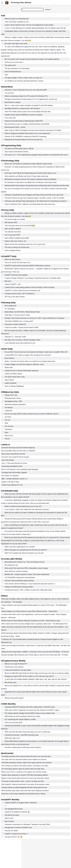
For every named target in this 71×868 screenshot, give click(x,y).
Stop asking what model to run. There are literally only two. (25, 562)
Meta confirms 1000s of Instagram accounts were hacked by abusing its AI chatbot (33, 130)
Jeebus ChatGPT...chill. (13, 284)
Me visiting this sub (11, 565)
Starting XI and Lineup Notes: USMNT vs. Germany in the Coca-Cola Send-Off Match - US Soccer (35, 652)
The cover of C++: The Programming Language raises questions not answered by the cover (36, 155)
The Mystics (9, 408)
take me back (9, 821)
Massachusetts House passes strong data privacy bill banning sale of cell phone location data (37, 186)
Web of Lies (9, 436)
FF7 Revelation (10, 309)
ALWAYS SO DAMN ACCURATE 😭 (17, 812)
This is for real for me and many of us (17, 263)
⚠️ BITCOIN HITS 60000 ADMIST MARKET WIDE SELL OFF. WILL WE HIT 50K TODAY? (36, 679)
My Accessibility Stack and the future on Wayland (18, 451)
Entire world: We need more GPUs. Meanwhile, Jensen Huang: (26, 568)
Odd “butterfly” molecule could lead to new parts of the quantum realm (25, 784)
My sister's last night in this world (16, 44)
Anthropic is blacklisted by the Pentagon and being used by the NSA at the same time (34, 195)
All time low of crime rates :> (14, 62)
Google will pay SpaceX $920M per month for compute (23, 115)
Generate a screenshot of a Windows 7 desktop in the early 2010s (27, 824)
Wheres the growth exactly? (14, 698)
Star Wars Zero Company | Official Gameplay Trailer (23, 340)
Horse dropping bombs (13, 250)
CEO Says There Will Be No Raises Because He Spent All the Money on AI (30, 173)
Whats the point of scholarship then (17, 19)
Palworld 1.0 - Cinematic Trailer (15, 337)
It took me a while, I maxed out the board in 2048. (22, 327)
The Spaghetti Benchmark (14, 809)
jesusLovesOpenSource (13, 72)
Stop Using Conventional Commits (16, 152)
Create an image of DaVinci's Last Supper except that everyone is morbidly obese (33, 278)
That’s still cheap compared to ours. (17, 22)
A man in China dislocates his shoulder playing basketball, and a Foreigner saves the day (35, 28)
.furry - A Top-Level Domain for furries (14, 463)
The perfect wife (10, 65)
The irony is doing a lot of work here (17, 247)
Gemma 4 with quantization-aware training (19, 581)
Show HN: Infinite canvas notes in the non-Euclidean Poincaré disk (28, 112)
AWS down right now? (12, 738)
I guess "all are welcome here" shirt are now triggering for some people (29, 25)
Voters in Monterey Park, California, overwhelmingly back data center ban (30, 204)
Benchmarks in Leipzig (12, 102)
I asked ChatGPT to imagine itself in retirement (21, 803)
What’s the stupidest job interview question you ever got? (24, 553)
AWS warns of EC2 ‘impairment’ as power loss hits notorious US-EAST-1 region (32, 710)
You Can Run (9, 93)
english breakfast (11, 383)
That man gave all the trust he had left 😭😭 (20, 226)
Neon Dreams (9, 358)
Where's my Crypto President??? (16, 664)
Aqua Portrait (9, 380)
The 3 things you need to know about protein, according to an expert (25, 766)
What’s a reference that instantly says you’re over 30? (23, 506)
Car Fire (7, 420)
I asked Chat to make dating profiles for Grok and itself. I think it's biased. (30, 287)
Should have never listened (14, 667)
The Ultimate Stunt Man (13, 232)
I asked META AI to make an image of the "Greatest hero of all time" (28, 355)
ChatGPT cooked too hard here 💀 (17, 834)
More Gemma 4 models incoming (16, 571)
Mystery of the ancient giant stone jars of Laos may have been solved (25, 778)
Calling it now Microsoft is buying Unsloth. (19, 587)
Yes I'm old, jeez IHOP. (12, 235)
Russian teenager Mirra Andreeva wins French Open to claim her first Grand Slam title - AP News (35, 655)
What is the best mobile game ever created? (20, 547)
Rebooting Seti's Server (13, 398)
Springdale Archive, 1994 (13, 401)
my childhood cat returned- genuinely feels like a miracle (24, 81)
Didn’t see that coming (12, 259)
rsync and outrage (8, 460)
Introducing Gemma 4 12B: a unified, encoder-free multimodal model (28, 590)
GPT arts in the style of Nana (15, 297)
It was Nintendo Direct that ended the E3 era (20, 343)
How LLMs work (10, 118)
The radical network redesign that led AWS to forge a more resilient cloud (30, 713)
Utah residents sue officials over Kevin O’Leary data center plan (27, 176)
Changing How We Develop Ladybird (14, 473)
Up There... (9, 417)
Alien (6, 423)
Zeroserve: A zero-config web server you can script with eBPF (26, 90)
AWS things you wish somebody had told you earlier (23, 716)
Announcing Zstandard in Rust (12, 466)
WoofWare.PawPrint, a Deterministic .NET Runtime (22, 109)
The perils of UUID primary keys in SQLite (19, 149)
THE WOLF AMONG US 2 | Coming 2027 (19, 321)
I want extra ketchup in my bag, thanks (18, 670)
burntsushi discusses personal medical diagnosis (18, 448)
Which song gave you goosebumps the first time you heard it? (26, 550)
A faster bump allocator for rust (12, 485)
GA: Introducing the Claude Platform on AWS (20, 719)
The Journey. (9, 426)
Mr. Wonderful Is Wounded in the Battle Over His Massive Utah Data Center (31, 182)
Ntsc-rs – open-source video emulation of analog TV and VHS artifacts (29, 105)
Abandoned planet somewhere (15, 404)
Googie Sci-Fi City (11, 395)
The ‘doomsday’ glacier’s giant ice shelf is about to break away (23, 769)
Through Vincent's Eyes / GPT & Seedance (19, 294)
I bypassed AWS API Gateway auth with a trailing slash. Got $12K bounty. (30, 707)
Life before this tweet (12, 815)
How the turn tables (11, 831)
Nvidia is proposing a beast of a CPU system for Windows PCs (26, 96)
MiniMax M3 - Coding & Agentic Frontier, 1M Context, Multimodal (27, 574)
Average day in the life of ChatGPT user (18, 828)
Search (48, 10)
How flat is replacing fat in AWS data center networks (23, 747)
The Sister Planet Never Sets (15, 377)
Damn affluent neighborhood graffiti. (17, 238)
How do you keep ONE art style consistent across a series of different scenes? (32, 414)
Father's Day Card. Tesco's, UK (15, 241)
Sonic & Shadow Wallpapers (14, 386)
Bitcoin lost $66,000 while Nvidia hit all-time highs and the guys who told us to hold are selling (37, 673)
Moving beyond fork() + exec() (15, 127)
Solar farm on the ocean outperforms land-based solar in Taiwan (23, 794)
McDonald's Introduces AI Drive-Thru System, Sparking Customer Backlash (31, 179)
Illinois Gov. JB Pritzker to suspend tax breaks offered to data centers (28, 164)
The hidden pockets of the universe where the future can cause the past (26, 756)
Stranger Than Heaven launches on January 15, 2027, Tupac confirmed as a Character (35, 318)
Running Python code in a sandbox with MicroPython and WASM (27, 124)
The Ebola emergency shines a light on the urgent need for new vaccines (26, 763)
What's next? (9, 818)
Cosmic (7, 439)
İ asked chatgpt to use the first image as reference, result (24, 364)
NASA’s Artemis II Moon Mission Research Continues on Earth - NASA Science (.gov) (31, 621)
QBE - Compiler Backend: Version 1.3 (14, 479)
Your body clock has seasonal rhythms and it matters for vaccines (24, 759)
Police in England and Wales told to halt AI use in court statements (27, 133)
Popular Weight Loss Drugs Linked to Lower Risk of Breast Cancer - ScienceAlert (29, 611)
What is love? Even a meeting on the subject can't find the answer (24, 772)
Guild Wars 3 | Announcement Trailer (17, 315)
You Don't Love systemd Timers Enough (15, 457)
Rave (6, 432)
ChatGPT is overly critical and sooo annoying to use (22, 291)
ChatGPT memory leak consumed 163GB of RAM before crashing (27, 266)
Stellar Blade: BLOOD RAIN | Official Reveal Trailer (22, 312)
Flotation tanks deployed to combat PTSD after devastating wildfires (25, 775)
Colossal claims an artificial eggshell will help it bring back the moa (24, 787)
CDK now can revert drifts (14, 723)
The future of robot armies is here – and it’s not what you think (23, 781)
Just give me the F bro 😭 (14, 837)
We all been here (10, 682)
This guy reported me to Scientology (17, 68)
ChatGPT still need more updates (16, 275)
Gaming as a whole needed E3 (15, 324)
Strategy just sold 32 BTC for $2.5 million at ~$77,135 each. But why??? (29, 676)
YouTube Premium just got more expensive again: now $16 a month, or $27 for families (35, 198)
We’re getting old (10, 306)
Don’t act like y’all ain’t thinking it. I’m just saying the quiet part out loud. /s (30, 584)
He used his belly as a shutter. (15, 219)
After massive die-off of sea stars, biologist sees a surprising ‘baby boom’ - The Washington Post (34, 624)
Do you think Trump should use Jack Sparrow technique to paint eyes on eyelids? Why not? (36, 352)
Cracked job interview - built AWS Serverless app (21, 735)
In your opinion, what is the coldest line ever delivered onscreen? (27, 509)
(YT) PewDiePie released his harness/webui (20, 577)
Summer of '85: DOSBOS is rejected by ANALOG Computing (26, 136)
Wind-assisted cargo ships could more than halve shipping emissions (25, 791)
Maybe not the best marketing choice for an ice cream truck (25, 244)
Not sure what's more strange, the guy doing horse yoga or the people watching (32, 59)
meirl (6, 75)
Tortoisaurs (8, 429)
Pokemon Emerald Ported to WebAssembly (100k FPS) (24, 121)
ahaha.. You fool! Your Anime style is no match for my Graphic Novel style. (30, 361)
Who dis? (8, 281)
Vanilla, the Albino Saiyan (13, 374)
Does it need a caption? (13, 229)
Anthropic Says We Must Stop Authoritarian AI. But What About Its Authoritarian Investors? (36, 201)
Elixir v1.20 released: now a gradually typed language (20, 469)
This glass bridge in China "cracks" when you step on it (23, 78)
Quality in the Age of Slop (10, 482)
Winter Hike (9, 368)
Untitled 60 (8, 411)
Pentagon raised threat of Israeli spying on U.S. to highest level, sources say (31, 99)
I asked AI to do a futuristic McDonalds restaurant (22, 371)
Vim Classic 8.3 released (10, 476)
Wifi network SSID (11, 222)
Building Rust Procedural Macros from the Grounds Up (23, 140)
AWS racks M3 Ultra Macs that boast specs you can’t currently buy (28, 732)
